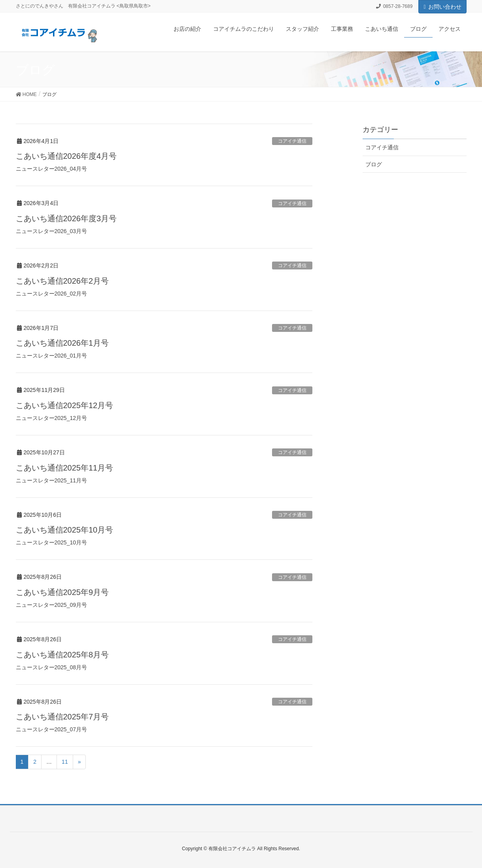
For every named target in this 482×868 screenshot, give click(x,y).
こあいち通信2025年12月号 (65, 405)
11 (65, 762)
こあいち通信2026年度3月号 (66, 218)
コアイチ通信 (292, 141)
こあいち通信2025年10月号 (65, 530)
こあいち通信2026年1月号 (62, 343)
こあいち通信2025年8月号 (62, 655)
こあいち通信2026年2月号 (62, 281)
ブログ (374, 164)
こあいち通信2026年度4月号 (66, 156)
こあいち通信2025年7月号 (62, 717)
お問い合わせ (442, 7)
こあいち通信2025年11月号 (65, 468)
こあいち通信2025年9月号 (62, 592)
